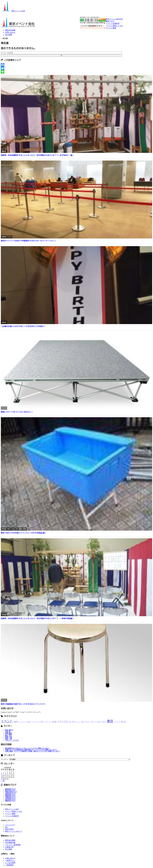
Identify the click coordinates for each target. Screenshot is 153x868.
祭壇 (42, 722)
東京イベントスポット (14, 831)
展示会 (123, 722)
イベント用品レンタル (114, 26)
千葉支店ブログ (10, 798)
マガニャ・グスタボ (12, 740)
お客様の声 (9, 847)
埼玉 (70, 722)
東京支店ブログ (10, 790)
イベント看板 (111, 28)
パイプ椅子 (98, 722)
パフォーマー (10, 825)
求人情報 (9, 35)
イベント (7, 721)
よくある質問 (10, 863)
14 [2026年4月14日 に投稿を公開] (4, 775)
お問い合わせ (10, 32)
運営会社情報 (10, 30)
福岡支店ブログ (10, 801)
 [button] (61, 55)
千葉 (92, 722)
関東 (83, 722)
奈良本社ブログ (10, 789)
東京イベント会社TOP (114, 19)
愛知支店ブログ (10, 795)
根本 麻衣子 (9, 730)
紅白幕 (54, 722)
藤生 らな (8, 736)
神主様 (29, 722)
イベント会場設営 (113, 23)
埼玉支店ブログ (10, 799)
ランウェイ (23, 722)
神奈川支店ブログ (11, 792)
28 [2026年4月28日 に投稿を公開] (4, 779)
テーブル (35, 722)
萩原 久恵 (8, 737)
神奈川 (104, 722)
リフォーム (48, 722)
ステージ (117, 722)
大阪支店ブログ (10, 793)
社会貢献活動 (10, 843)
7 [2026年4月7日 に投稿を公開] (3, 773)
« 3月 (3, 781)
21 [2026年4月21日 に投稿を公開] (4, 777)
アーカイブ (5, 759)
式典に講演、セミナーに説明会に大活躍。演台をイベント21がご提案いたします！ (33, 751)
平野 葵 (8, 731)
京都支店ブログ (10, 796)
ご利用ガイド (10, 860)
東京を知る (9, 829)
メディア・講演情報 (13, 845)
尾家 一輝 (8, 739)
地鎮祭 (16, 722)
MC (6, 827)
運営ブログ (110, 21)
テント (87, 722)
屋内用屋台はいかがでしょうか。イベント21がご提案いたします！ (27, 748)
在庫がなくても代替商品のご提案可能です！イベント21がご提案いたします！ (31, 750)
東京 (110, 721)
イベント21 (63, 721)
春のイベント (76, 722)
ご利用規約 (9, 865)
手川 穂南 (8, 734)
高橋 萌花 (8, 733)
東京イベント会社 (13, 11)
